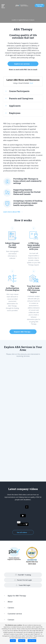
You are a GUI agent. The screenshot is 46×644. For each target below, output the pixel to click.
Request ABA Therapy (40, 5)
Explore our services (23, 64)
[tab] (23, 91)
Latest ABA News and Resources (23, 80)
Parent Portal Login (23, 580)
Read (31, 83)
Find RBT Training (23, 575)
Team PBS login (23, 585)
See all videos (23, 532)
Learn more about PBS (13, 212)
